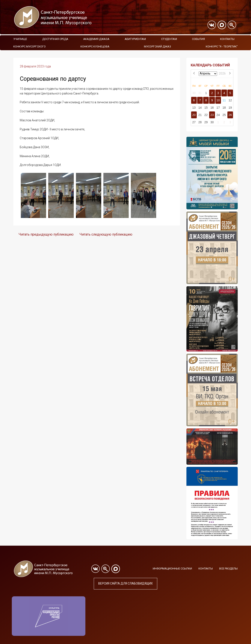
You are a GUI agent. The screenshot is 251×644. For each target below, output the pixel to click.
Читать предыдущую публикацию (46, 234)
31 (200, 93)
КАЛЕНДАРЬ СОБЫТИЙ (210, 65)
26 (230, 115)
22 (206, 115)
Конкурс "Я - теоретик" (222, 46)
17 (218, 108)
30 (194, 93)
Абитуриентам (135, 39)
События (198, 39)
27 (194, 122)
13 (194, 108)
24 (218, 115)
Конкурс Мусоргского (29, 46)
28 (200, 122)
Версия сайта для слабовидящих (125, 583)
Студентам (169, 39)
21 (200, 115)
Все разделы (228, 569)
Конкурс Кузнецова (95, 46)
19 (230, 108)
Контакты (227, 39)
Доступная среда (55, 39)
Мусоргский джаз (157, 46)
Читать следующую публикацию (106, 234)
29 (206, 122)
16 (212, 108)
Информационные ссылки (172, 569)
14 (200, 108)
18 (224, 108)
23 (212, 115)
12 (230, 100)
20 (194, 115)
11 (224, 100)
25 (224, 115)
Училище (20, 39)
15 (206, 108)
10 (218, 100)
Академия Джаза (96, 39)
